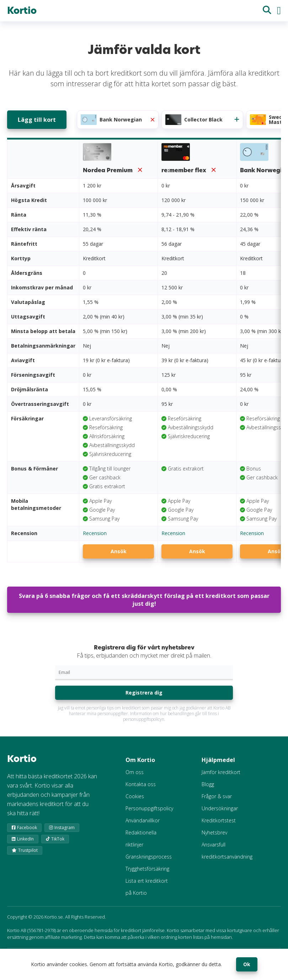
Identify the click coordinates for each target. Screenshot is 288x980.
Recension (95, 533)
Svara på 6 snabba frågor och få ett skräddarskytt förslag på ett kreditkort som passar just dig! (144, 600)
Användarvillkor (143, 820)
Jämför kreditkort (221, 772)
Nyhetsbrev (214, 832)
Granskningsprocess (149, 857)
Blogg (208, 784)
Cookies (135, 796)
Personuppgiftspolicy (149, 808)
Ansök (119, 551)
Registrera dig (144, 693)
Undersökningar (220, 808)
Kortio (22, 11)
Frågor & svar (217, 796)
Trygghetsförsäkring (147, 869)
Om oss (135, 772)
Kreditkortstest (219, 820)
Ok (247, 964)
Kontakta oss (141, 784)
